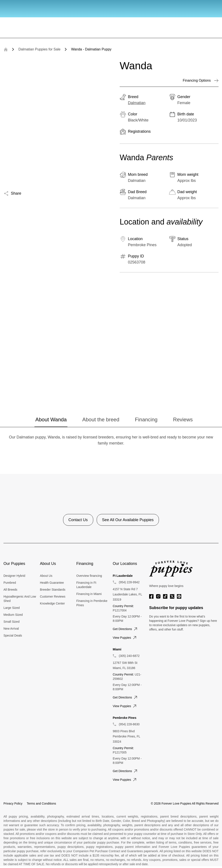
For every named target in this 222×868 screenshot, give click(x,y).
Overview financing (89, 576)
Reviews (183, 419)
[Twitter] (172, 596)
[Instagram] (158, 596)
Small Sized (11, 622)
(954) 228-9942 (129, 582)
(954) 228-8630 (129, 724)
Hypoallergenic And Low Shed (20, 599)
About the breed (101, 419)
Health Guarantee (52, 583)
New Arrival (11, 629)
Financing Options (201, 81)
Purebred (10, 583)
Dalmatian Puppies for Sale (39, 49)
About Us (46, 576)
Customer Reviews (53, 596)
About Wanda (51, 419)
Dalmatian (137, 103)
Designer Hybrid (14, 576)
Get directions (125, 629)
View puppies (125, 638)
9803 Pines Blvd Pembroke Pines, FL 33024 (126, 736)
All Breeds (10, 590)
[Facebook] (151, 596)
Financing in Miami (89, 594)
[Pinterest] (179, 596)
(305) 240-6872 (129, 656)
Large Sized (12, 608)
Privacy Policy (13, 803)
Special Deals (13, 635)
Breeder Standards (53, 590)
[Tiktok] (165, 596)
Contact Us (78, 520)
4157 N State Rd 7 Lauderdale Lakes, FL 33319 (127, 594)
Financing (146, 419)
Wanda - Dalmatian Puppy (91, 49)
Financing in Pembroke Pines (92, 603)
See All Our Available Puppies (128, 520)
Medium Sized (13, 615)
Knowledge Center (52, 603)
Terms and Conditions (41, 803)
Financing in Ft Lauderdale (86, 585)
